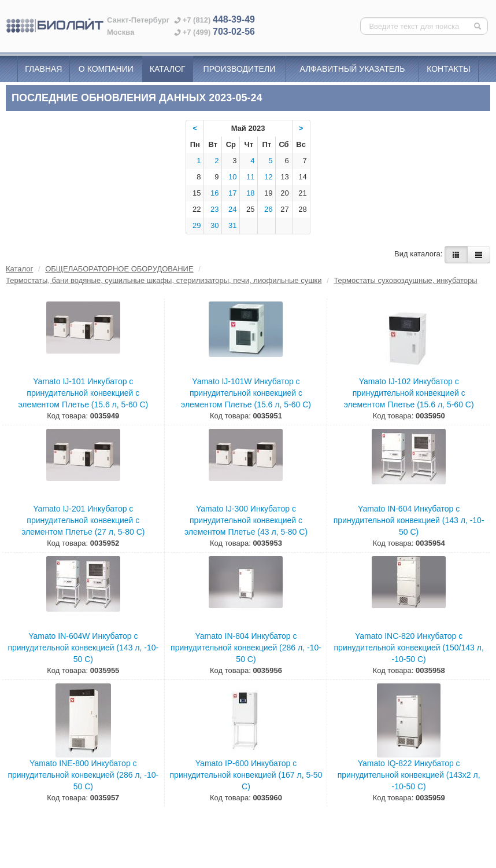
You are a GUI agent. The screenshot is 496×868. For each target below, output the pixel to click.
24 (232, 209)
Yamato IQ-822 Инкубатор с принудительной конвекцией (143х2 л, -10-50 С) (409, 775)
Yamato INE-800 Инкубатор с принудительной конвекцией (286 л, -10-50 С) (83, 775)
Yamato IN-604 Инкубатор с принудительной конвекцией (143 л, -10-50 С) (409, 520)
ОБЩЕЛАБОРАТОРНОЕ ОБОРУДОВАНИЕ (119, 269)
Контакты (449, 69)
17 (232, 193)
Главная (43, 69)
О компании (106, 69)
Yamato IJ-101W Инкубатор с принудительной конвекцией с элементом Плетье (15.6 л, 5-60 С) (246, 393)
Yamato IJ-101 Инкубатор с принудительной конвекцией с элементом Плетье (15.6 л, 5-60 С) (83, 393)
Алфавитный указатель (353, 69)
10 (232, 177)
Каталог (168, 69)
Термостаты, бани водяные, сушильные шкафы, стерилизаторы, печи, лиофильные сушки (164, 280)
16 (214, 193)
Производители (240, 69)
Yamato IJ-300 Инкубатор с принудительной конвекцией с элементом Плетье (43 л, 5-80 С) (246, 520)
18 (250, 193)
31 (232, 225)
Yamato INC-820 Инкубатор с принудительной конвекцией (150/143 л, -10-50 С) (409, 648)
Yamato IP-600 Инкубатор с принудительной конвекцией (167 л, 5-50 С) (246, 775)
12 (268, 177)
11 (250, 177)
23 (214, 209)
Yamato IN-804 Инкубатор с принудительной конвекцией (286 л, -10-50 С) (246, 648)
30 (214, 225)
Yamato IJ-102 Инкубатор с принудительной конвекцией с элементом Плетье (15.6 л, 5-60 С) (409, 393)
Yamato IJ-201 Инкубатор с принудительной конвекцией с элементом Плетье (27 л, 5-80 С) (83, 520)
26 (268, 209)
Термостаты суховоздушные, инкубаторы (405, 280)
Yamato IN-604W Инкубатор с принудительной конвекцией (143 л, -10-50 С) (83, 648)
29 (197, 225)
